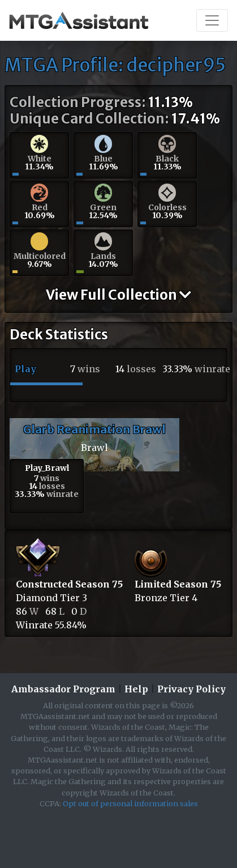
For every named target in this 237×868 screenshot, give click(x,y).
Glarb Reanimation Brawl (94, 429)
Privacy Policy (191, 689)
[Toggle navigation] (212, 20)
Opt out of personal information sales (130, 803)
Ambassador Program (63, 689)
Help (136, 689)
